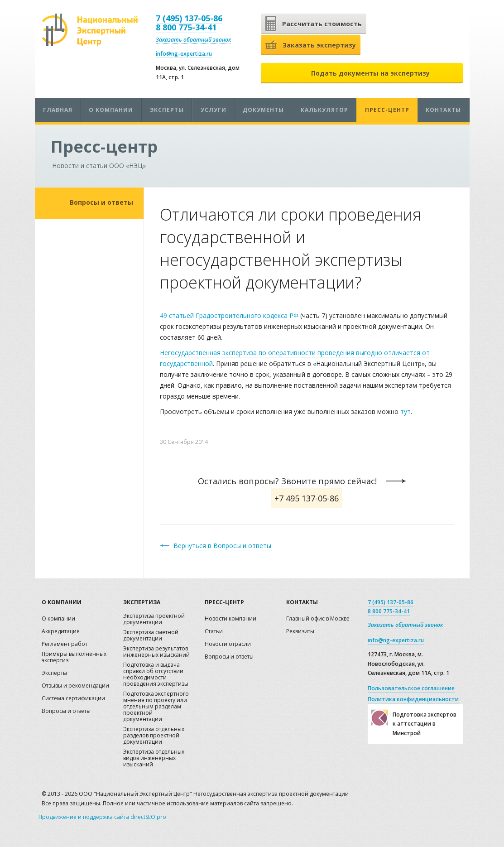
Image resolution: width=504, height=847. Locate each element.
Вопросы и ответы (101, 202)
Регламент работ (65, 644)
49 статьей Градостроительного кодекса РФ (229, 315)
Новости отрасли (228, 644)
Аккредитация (61, 632)
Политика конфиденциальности (413, 699)
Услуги (214, 110)
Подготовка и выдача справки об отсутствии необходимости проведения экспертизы (156, 675)
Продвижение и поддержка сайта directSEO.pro (102, 817)
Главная (58, 110)
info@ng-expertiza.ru (184, 54)
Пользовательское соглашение (411, 688)
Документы (263, 110)
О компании (111, 110)
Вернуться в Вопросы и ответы (222, 546)
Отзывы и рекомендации (75, 686)
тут (406, 411)
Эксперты (167, 110)
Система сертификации (73, 699)
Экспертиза (142, 602)
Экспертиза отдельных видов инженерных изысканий (154, 758)
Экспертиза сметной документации (151, 636)
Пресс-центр (387, 110)
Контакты (443, 110)
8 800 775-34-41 (186, 27)
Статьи (214, 632)
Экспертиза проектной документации (154, 619)
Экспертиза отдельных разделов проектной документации (154, 736)
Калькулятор (324, 110)
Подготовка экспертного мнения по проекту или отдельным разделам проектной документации (156, 707)
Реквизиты (300, 632)
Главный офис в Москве (318, 619)
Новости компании (230, 619)
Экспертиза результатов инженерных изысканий (156, 652)
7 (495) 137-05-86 (189, 18)
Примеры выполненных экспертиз (74, 657)
